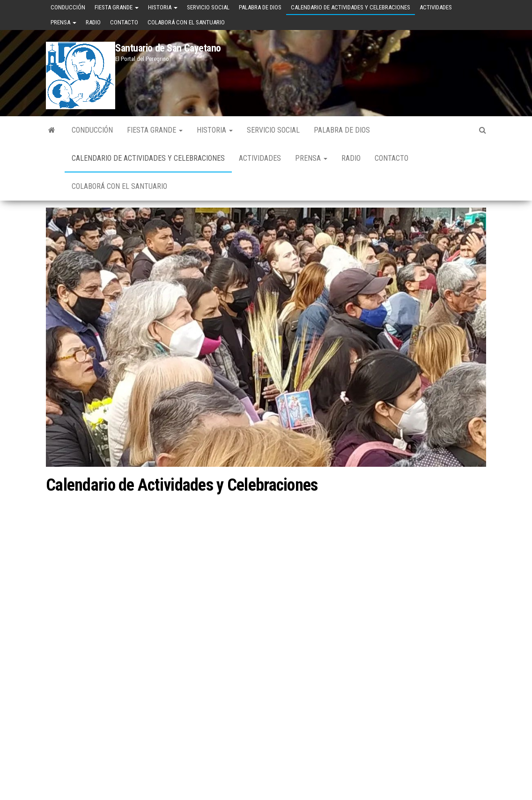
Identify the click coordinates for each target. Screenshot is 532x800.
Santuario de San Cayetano (168, 48)
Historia (163, 7)
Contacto (124, 22)
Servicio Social (208, 7)
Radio (93, 22)
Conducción (68, 7)
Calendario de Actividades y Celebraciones (351, 7)
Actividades (436, 7)
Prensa (63, 22)
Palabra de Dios (260, 7)
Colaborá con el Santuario (186, 22)
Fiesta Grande (117, 7)
